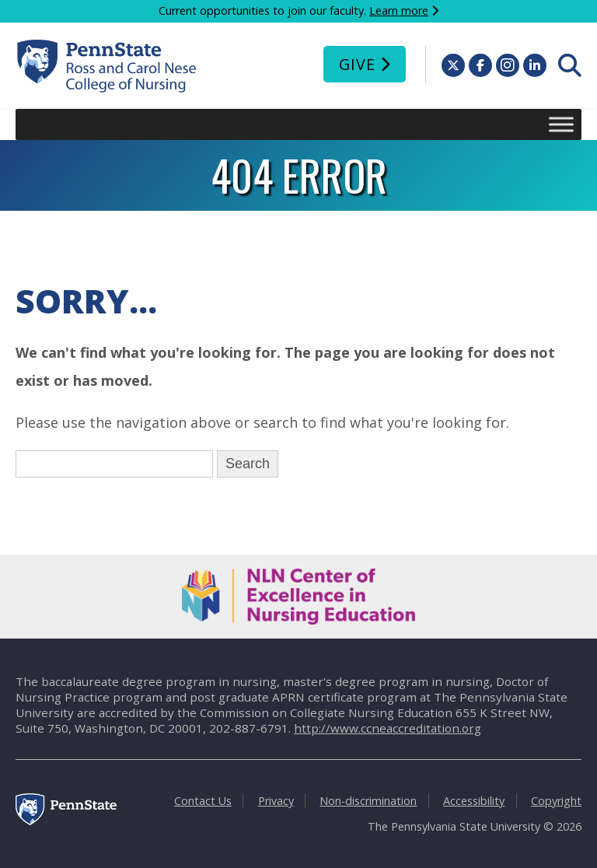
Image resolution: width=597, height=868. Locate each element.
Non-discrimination (368, 801)
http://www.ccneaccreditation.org (388, 728)
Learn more (399, 10)
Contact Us (203, 801)
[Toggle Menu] (561, 124)
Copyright (556, 801)
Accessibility (474, 801)
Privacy (276, 801)
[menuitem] (570, 65)
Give (357, 64)
